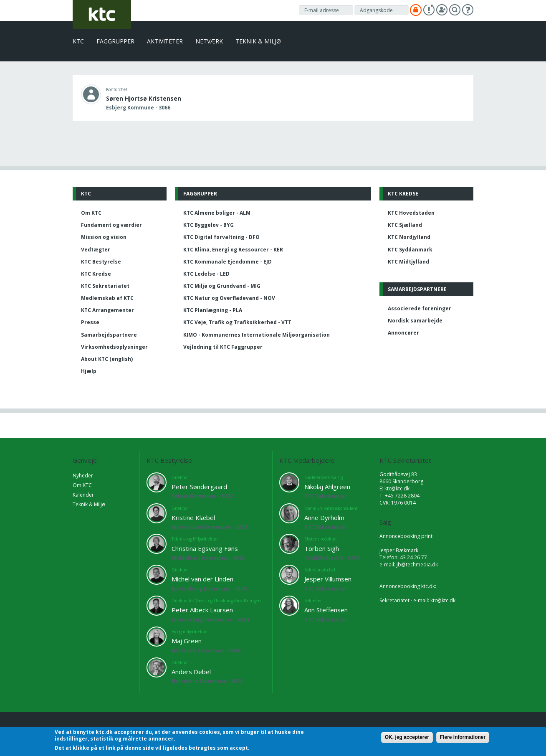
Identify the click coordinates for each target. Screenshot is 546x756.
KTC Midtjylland (408, 262)
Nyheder (83, 476)
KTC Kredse (96, 274)
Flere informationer (463, 737)
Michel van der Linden (202, 579)
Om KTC (91, 213)
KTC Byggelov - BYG (209, 225)
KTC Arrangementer (107, 310)
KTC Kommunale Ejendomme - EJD (227, 262)
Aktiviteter (165, 41)
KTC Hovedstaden (411, 213)
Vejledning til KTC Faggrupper (223, 347)
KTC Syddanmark (410, 250)
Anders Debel (191, 672)
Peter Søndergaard (199, 487)
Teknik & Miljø (258, 41)
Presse (90, 322)
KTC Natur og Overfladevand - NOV (229, 298)
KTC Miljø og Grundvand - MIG (222, 286)
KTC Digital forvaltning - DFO (221, 237)
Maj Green (187, 641)
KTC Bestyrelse (101, 262)
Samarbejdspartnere (109, 335)
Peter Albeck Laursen (202, 610)
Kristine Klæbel (193, 518)
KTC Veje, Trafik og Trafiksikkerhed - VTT (237, 322)
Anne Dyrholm (324, 518)
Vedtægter (96, 250)
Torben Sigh (322, 548)
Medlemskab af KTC (107, 298)
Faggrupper (115, 41)
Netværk (209, 41)
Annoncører (403, 333)
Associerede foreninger (420, 308)
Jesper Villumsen (328, 579)
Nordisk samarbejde (415, 321)
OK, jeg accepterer (407, 737)
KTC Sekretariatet (105, 286)
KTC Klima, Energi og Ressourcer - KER (233, 250)
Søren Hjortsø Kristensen (144, 98)
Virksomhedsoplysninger (114, 347)
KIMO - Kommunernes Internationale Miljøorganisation (257, 335)
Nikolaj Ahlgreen (327, 487)
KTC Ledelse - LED (206, 274)
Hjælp (89, 371)
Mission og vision (104, 237)
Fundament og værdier (111, 225)
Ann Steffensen (326, 610)
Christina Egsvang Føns (205, 548)
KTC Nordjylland (409, 237)
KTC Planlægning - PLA (213, 310)
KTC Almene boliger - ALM (217, 213)
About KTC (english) (107, 359)
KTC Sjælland (405, 225)
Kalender (83, 495)
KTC (78, 41)
